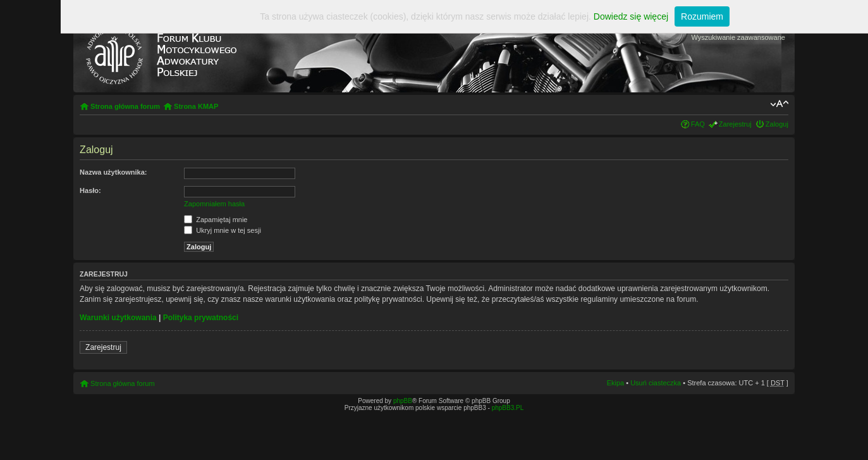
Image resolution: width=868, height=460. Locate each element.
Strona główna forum (125, 106)
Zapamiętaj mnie (216, 220)
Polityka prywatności (201, 318)
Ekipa (616, 383)
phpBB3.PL (508, 408)
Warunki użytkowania (118, 318)
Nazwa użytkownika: (113, 172)
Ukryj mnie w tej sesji (223, 230)
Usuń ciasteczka (656, 383)
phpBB (403, 401)
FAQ (698, 124)
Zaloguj (777, 124)
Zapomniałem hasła (214, 204)
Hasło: (90, 190)
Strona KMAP (196, 106)
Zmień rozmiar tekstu (779, 104)
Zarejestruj (735, 124)
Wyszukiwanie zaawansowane (738, 37)
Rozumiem (702, 16)
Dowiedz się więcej (631, 16)
